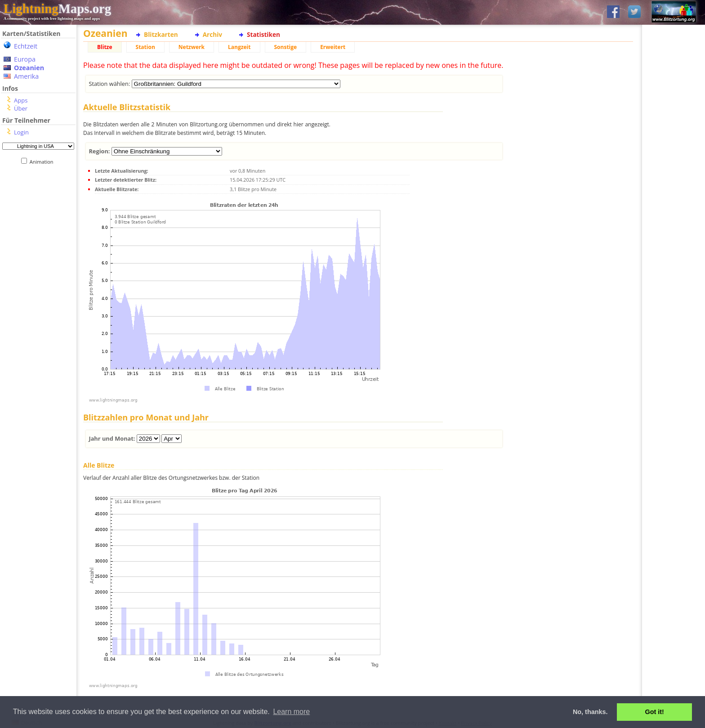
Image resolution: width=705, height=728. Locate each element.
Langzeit (239, 47)
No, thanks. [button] (590, 712)
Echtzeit (26, 46)
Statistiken (263, 34)
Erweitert (333, 47)
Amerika (26, 76)
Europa (25, 59)
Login (21, 132)
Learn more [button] (291, 712)
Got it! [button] (655, 712)
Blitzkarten (161, 34)
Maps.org (57, 9)
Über (21, 108)
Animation (43, 162)
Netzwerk (192, 47)
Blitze (105, 47)
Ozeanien (29, 68)
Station (145, 47)
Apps (21, 100)
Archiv (212, 34)
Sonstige (286, 47)
